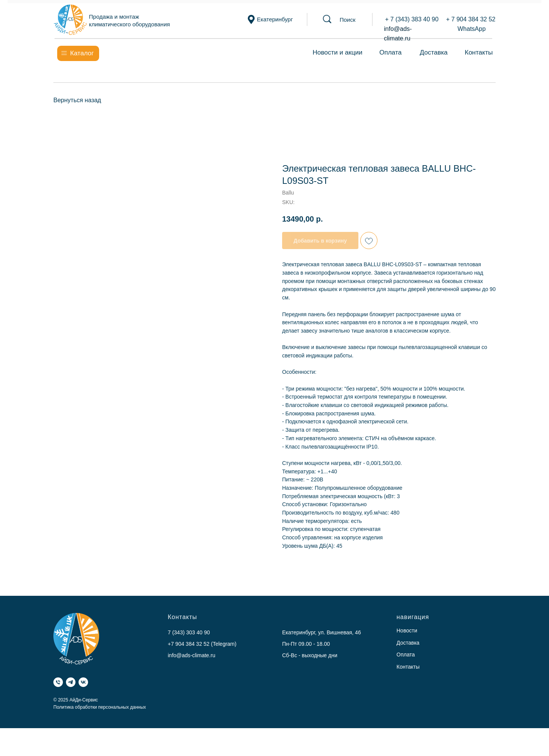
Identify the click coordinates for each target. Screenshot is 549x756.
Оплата (390, 52)
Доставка (434, 52)
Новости (407, 631)
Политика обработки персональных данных (100, 707)
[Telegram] (71, 682)
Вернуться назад (77, 100)
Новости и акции (337, 52)
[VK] (83, 682)
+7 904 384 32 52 (189, 644)
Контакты (479, 52)
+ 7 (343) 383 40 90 (412, 19)
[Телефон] (58, 682)
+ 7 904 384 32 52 (471, 19)
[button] (348, 20)
